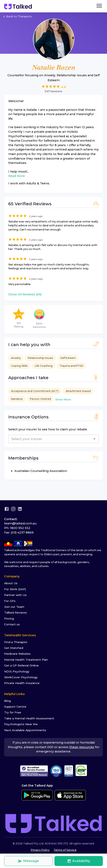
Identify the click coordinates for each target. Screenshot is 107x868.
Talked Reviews (16, 612)
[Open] (94, 439)
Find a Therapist (16, 642)
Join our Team (14, 607)
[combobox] (43, 439)
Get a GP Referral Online (21, 665)
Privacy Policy (40, 850)
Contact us (12, 624)
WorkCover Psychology (21, 677)
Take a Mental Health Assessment (29, 718)
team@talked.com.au (20, 523)
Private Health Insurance (22, 683)
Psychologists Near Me (21, 724)
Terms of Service (65, 850)
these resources (82, 747)
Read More (17, 176)
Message (28, 861)
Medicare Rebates (17, 654)
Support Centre (15, 707)
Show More (63, 399)
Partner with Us (15, 595)
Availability (79, 861)
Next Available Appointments (25, 730)
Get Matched (14, 648)
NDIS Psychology (17, 671)
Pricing (9, 618)
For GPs (10, 601)
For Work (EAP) (15, 589)
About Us (11, 583)
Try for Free (13, 712)
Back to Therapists (17, 17)
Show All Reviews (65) (25, 294)
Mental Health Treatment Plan (26, 660)
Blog (7, 701)
